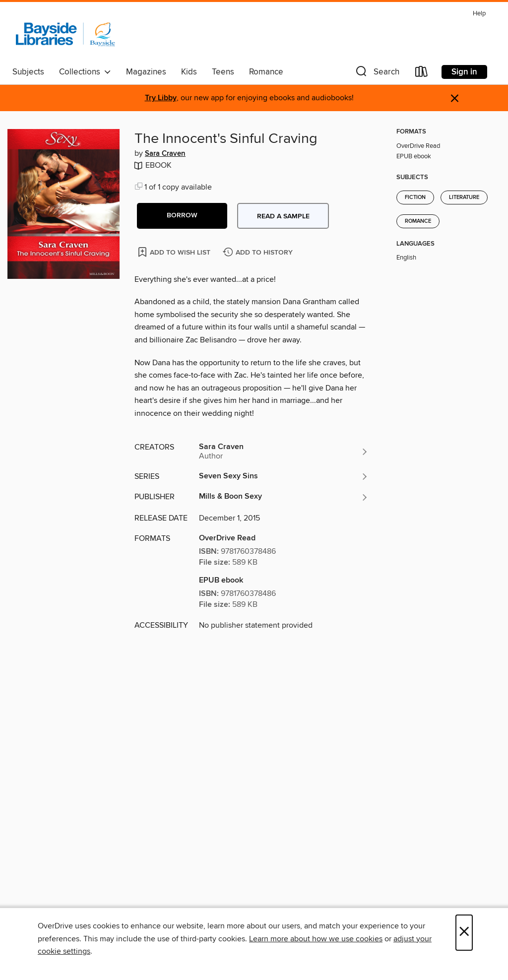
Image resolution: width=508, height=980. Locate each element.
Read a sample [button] (283, 216)
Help (479, 14)
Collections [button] (85, 72)
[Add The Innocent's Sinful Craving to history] (259, 253)
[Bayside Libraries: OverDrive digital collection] (65, 34)
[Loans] (422, 74)
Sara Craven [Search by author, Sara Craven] (165, 154)
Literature (464, 197)
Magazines (146, 72)
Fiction (415, 197)
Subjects (28, 72)
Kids (189, 72)
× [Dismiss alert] (455, 98)
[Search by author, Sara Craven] (284, 452)
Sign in (464, 72)
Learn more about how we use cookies (316, 939)
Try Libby (161, 98)
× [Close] (464, 933)
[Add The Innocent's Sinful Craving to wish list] (175, 252)
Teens (223, 72)
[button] (377, 74)
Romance (266, 72)
